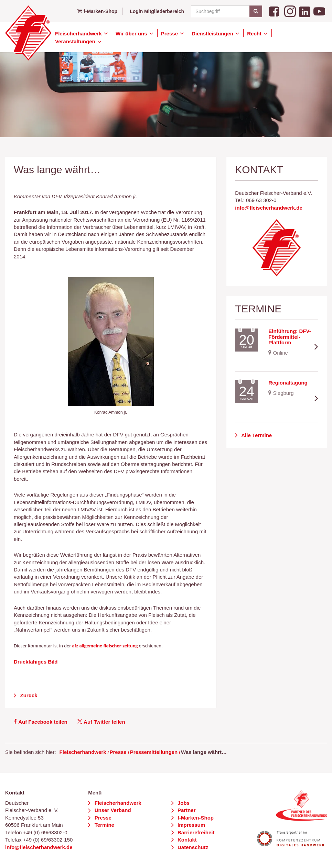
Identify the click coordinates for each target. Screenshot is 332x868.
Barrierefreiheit (195, 832)
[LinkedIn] (305, 11)
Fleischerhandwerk (79, 34)
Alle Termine (256, 435)
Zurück (28, 695)
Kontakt (186, 840)
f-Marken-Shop (97, 11)
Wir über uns (132, 34)
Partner (186, 810)
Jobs (183, 803)
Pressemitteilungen (154, 752)
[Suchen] (256, 11)
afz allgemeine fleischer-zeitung (105, 646)
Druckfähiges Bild (36, 662)
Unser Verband (112, 810)
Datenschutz (192, 847)
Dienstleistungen (213, 34)
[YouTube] (319, 11)
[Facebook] (275, 11)
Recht (255, 34)
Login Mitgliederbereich (157, 11)
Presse (170, 34)
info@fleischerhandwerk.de (269, 208)
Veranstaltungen (76, 41)
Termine (104, 825)
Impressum (191, 825)
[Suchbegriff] (226, 11)
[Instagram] (290, 11)
